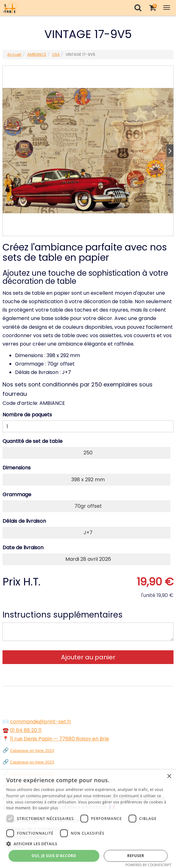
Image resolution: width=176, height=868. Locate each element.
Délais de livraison (24, 521)
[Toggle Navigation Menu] (167, 8)
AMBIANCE (37, 54)
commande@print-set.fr (41, 722)
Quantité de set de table (33, 441)
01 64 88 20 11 (26, 730)
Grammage (17, 495)
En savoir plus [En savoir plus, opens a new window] (45, 808)
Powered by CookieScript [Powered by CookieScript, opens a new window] (148, 865)
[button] (88, 844)
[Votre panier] (152, 8)
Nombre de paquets (27, 415)
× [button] (169, 776)
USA (56, 54)
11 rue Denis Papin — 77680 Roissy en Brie (60, 739)
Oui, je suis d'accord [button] (54, 856)
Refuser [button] (136, 856)
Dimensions (17, 468)
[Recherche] (138, 8)
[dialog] (88, 819)
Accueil (14, 54)
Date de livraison (23, 548)
